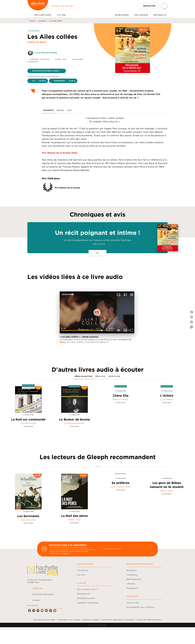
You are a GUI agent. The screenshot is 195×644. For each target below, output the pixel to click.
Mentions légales (91, 620)
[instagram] (38, 611)
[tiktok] (51, 611)
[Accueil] (38, 6)
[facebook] (29, 611)
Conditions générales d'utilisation (118, 620)
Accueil (32, 21)
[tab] (30, 15)
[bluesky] (55, 611)
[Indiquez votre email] (125, 549)
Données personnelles (44, 620)
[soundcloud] (34, 611)
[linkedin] (46, 611)
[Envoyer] (151, 549)
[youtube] (42, 611)
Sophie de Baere (37, 42)
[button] (148, 6)
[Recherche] (165, 6)
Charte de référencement (149, 620)
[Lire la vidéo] (97, 312)
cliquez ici (65, 553)
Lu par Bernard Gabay (46, 53)
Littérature (42, 21)
